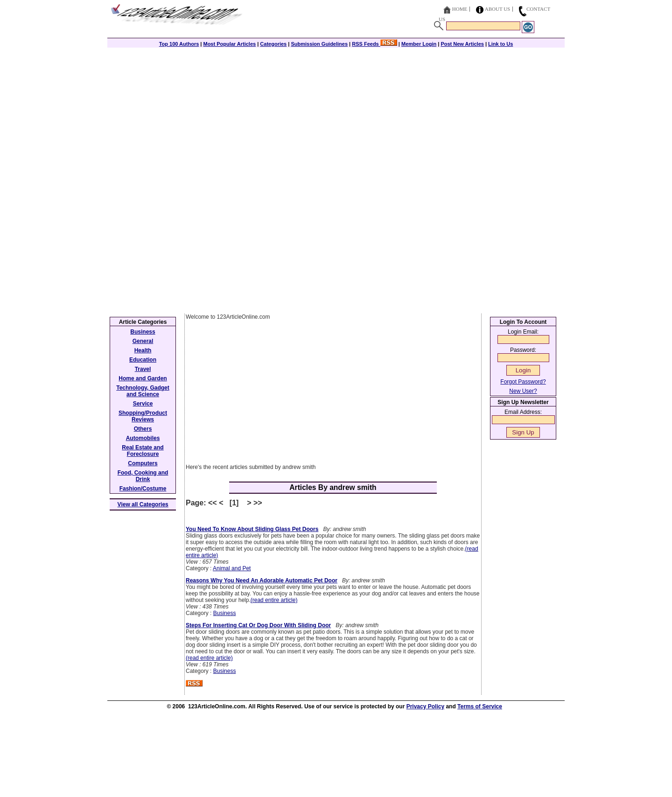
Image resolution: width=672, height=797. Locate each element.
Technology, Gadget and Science (143, 391)
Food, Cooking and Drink (143, 476)
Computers (143, 463)
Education (143, 360)
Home (460, 9)
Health (143, 350)
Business (225, 613)
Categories (273, 44)
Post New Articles (462, 44)
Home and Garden (143, 378)
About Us (498, 9)
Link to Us (500, 44)
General (143, 341)
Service (143, 404)
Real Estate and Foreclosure (143, 451)
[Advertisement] (336, 113)
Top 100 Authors (179, 44)
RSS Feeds (374, 44)
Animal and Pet (232, 568)
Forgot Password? (523, 382)
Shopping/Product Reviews (143, 416)
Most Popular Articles (229, 44)
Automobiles (143, 438)
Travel (143, 369)
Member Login (419, 44)
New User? (523, 391)
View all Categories (143, 504)
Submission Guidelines (319, 44)
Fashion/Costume (143, 489)
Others (143, 429)
